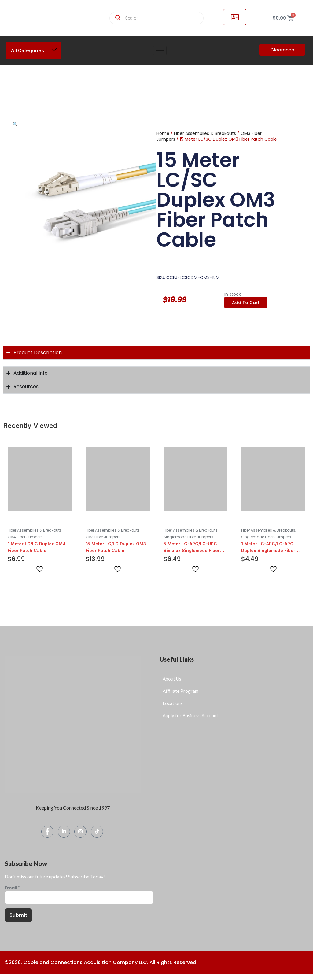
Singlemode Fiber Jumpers (188, 537)
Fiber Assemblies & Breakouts (205, 133)
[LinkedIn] (64, 832)
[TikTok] (97, 832)
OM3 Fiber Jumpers (103, 537)
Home (163, 133)
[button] (15, 124)
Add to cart (246, 303)
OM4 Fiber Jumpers (25, 537)
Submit (18, 915)
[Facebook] (47, 832)
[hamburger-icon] (160, 51)
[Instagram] (80, 832)
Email (12, 888)
